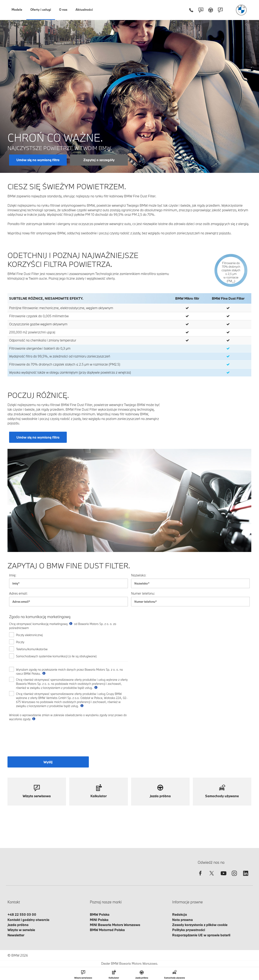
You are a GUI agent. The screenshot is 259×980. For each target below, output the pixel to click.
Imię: (13, 575)
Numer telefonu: (143, 593)
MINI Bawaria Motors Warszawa (115, 925)
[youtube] (223, 877)
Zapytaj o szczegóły (99, 160)
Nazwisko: (139, 575)
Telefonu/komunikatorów (32, 649)
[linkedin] (246, 877)
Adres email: (18, 593)
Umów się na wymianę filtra (38, 160)
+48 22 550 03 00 (22, 914)
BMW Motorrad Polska (107, 930)
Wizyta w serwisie (21, 930)
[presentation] (38, 741)
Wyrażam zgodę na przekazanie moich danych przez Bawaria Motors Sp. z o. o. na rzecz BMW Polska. (69, 672)
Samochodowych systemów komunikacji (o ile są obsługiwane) (56, 656)
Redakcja (180, 914)
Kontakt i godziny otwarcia (28, 920)
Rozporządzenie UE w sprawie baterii (201, 935)
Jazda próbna (18, 925)
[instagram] (234, 877)
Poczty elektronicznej (29, 635)
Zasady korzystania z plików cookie (200, 925)
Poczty (20, 642)
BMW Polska (100, 914)
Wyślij (48, 762)
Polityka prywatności (189, 930)
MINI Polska (99, 920)
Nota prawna (183, 920)
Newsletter (16, 935)
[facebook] (200, 877)
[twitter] (212, 877)
